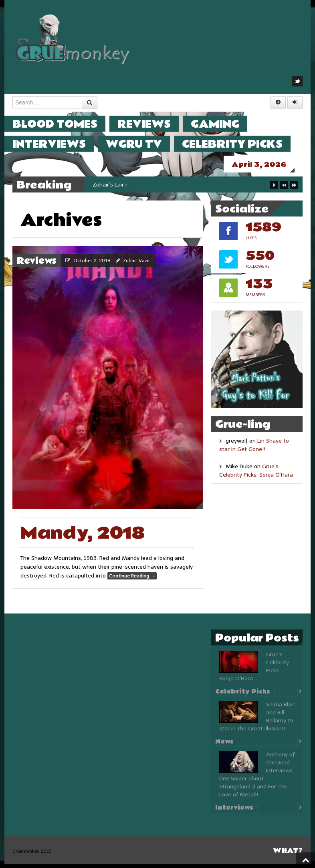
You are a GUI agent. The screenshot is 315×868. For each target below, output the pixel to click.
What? (288, 855)
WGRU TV (142, 144)
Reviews (152, 124)
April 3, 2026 (267, 165)
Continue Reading (132, 580)
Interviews (57, 144)
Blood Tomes (63, 124)
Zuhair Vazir (137, 265)
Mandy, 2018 (83, 537)
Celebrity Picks (240, 144)
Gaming (223, 124)
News (224, 746)
